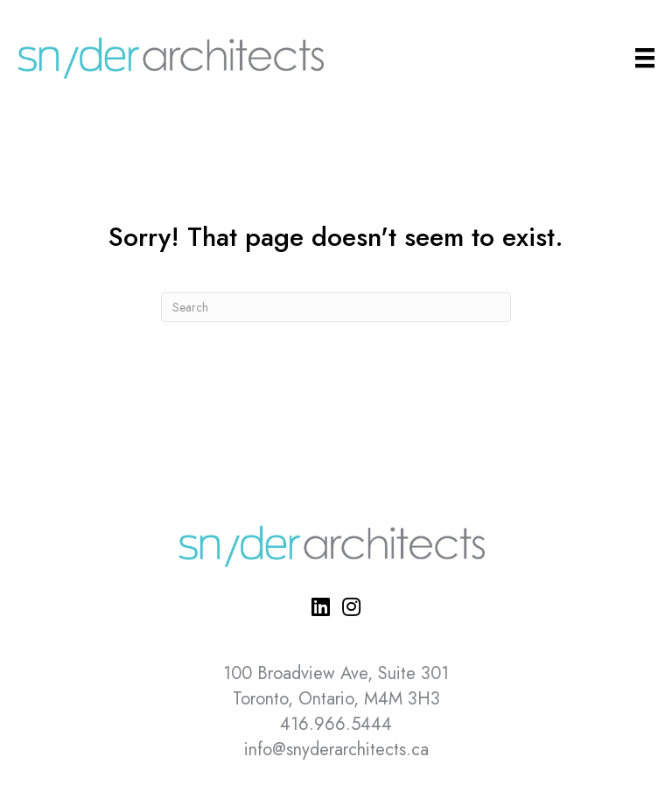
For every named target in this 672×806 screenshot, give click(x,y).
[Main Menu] (645, 58)
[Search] (336, 307)
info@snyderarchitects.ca (336, 750)
